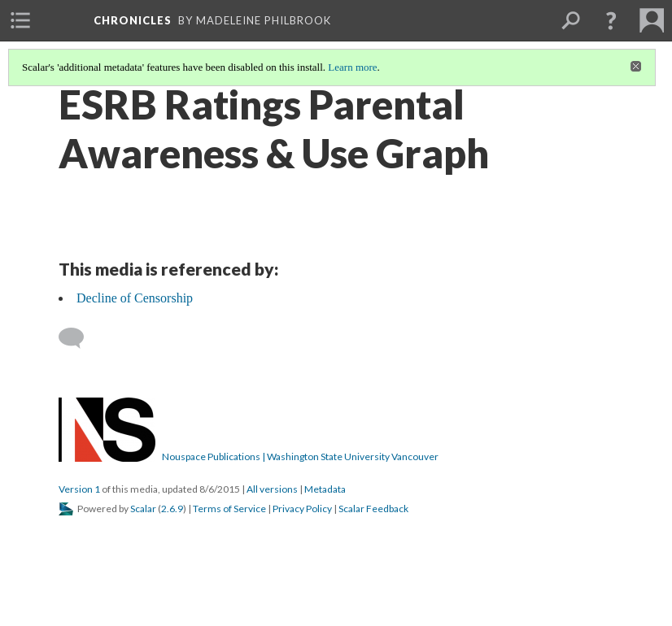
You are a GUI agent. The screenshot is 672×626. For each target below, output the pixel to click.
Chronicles (133, 20)
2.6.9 (172, 509)
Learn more (352, 67)
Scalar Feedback (373, 509)
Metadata (325, 489)
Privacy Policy (302, 509)
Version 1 (79, 489)
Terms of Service (229, 509)
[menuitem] (20, 20)
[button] (611, 20)
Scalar (143, 509)
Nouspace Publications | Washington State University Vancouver (300, 456)
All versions (272, 489)
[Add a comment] (79, 338)
